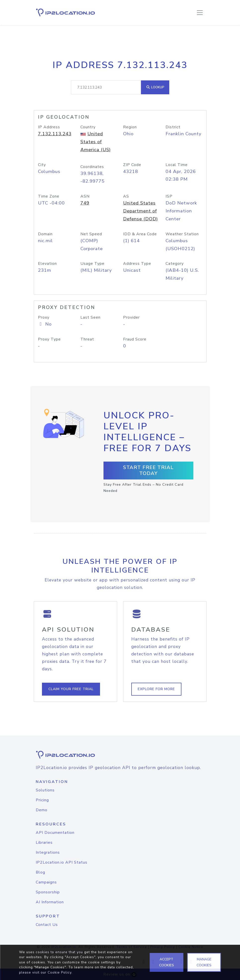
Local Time (177, 165)
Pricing (42, 800)
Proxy (44, 317)
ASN (85, 196)
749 (85, 203)
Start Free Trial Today (148, 470)
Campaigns (46, 882)
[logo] (120, 755)
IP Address (49, 127)
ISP (169, 196)
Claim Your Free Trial (71, 689)
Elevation (47, 264)
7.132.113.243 (55, 134)
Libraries (44, 843)
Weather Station (182, 234)
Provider (131, 317)
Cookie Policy (60, 972)
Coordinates (92, 167)
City (42, 165)
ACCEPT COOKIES (167, 962)
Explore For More (156, 689)
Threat (87, 339)
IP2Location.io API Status (62, 862)
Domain (45, 234)
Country (88, 127)
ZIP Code (132, 165)
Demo (42, 810)
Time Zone (49, 196)
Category (175, 264)
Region (130, 127)
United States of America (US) (96, 142)
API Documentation (55, 833)
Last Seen (90, 317)
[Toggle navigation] (200, 13)
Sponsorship (48, 892)
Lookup (155, 87)
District (173, 127)
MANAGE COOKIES (204, 962)
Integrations (48, 852)
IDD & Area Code (140, 234)
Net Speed (91, 234)
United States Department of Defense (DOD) (140, 211)
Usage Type (92, 264)
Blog (40, 872)
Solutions (45, 790)
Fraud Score (135, 339)
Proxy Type (49, 339)
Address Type (137, 264)
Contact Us (47, 925)
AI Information (50, 902)
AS (126, 196)
